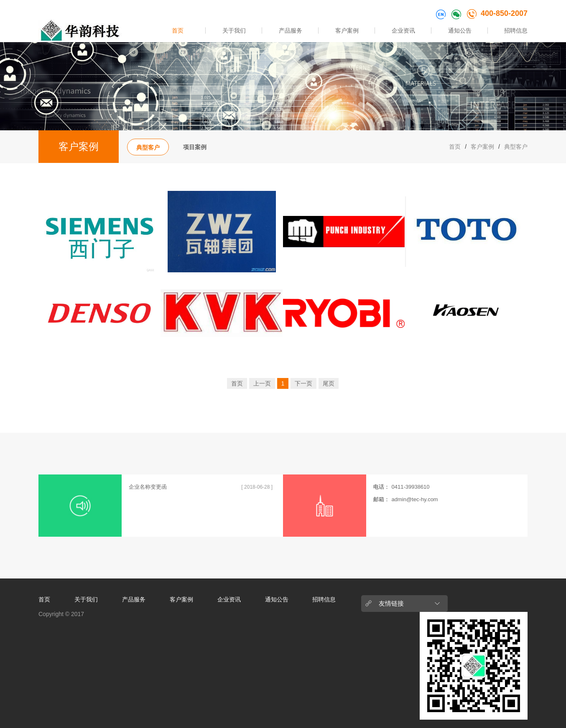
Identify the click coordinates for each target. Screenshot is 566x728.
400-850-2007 (497, 13)
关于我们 (234, 30)
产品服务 (291, 30)
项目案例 (195, 147)
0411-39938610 (410, 487)
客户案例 (347, 30)
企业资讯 (403, 30)
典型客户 (148, 147)
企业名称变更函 (148, 487)
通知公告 (460, 30)
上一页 (262, 383)
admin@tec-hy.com (414, 499)
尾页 (329, 383)
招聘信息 (516, 30)
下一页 (303, 383)
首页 (178, 30)
